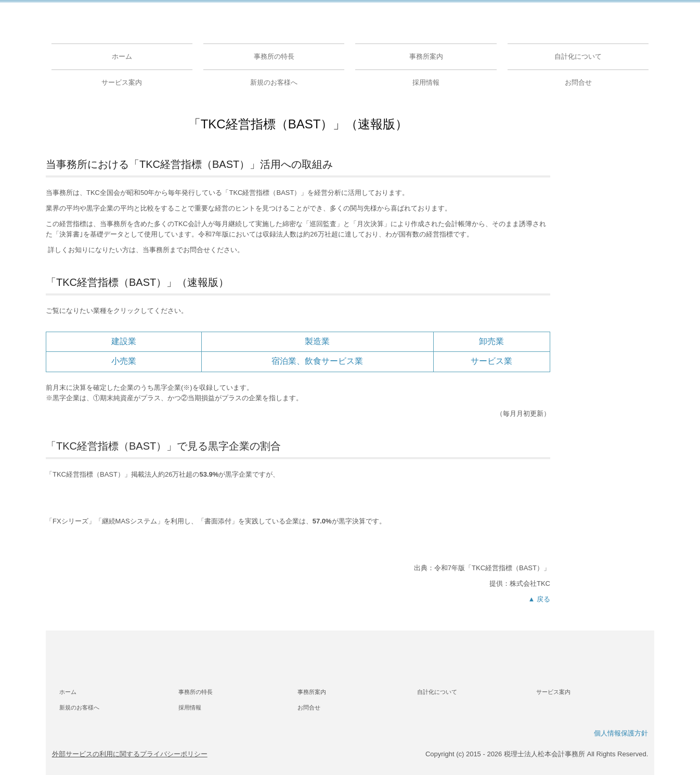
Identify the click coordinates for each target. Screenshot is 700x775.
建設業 (124, 341)
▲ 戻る (539, 599)
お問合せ (578, 82)
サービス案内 (122, 82)
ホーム (122, 56)
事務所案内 (426, 56)
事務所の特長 (274, 56)
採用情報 (426, 82)
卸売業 (491, 341)
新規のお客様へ (274, 82)
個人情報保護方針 (621, 733)
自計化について (578, 56)
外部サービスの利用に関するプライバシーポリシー (130, 754)
